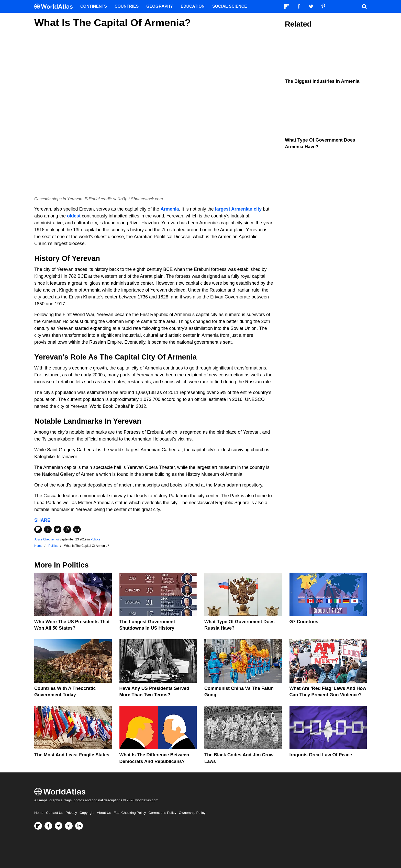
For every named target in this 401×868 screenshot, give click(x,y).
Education (193, 6)
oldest (74, 216)
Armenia (170, 209)
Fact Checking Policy (130, 813)
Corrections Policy (162, 813)
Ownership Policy (192, 813)
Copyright (87, 813)
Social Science (230, 6)
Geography (160, 6)
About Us (104, 813)
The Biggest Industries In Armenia (322, 81)
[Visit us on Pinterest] (69, 826)
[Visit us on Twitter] (59, 826)
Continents (94, 6)
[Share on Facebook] (48, 529)
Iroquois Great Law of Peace (321, 755)
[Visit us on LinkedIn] (79, 826)
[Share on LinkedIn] (77, 529)
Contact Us (55, 813)
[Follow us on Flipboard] (38, 826)
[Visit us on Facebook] (48, 826)
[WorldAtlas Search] (364, 6)
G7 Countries (304, 622)
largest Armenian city (238, 209)
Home (39, 813)
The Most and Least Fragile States (72, 755)
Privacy (71, 813)
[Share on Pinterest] (67, 529)
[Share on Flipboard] (38, 529)
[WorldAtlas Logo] (55, 7)
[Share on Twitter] (58, 529)
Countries (127, 6)
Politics (95, 539)
